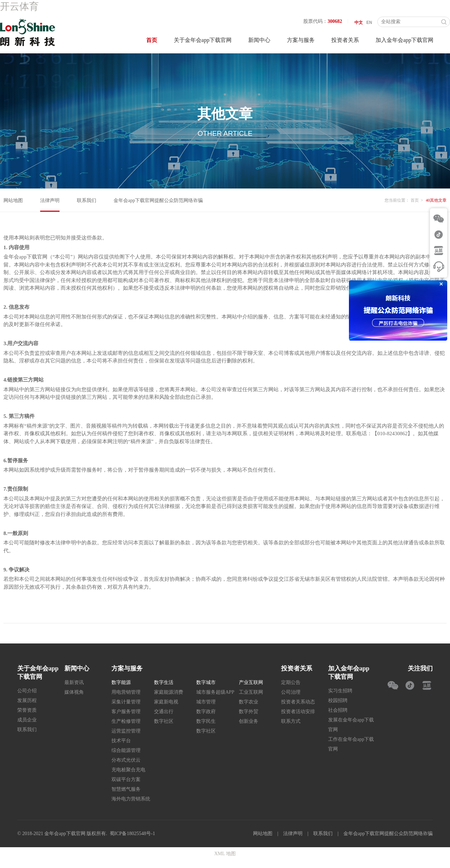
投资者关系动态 (298, 702)
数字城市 (206, 682)
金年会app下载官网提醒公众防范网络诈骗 (158, 200)
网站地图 (13, 200)
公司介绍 (27, 691)
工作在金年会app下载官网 (351, 744)
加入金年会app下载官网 (404, 40)
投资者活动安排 (298, 712)
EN (369, 23)
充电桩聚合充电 (128, 770)
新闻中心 (259, 40)
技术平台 (121, 741)
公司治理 (291, 692)
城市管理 (206, 702)
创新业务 (249, 721)
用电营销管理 (126, 692)
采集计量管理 (126, 702)
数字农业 (249, 702)
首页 (152, 40)
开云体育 (19, 6)
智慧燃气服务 (126, 789)
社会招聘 (338, 710)
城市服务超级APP (215, 692)
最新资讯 (74, 682)
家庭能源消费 (169, 692)
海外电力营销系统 (131, 799)
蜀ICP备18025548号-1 (132, 834)
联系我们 (87, 200)
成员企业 (27, 720)
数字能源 (121, 682)
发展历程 (27, 700)
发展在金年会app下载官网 (351, 725)
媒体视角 (74, 692)
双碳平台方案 (126, 779)
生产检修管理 (126, 721)
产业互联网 (251, 682)
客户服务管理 (126, 712)
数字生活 (164, 682)
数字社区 (164, 721)
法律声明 (50, 200)
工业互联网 (251, 692)
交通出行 (164, 712)
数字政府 (206, 712)
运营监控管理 (126, 731)
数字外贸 (249, 712)
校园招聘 (338, 700)
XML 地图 (225, 854)
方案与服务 (301, 40)
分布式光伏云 (126, 760)
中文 (359, 23)
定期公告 (291, 682)
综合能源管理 (126, 750)
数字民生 (206, 721)
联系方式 (291, 721)
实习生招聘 (340, 691)
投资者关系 (345, 40)
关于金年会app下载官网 (203, 40)
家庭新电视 (166, 702)
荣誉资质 (27, 710)
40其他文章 (436, 200)
